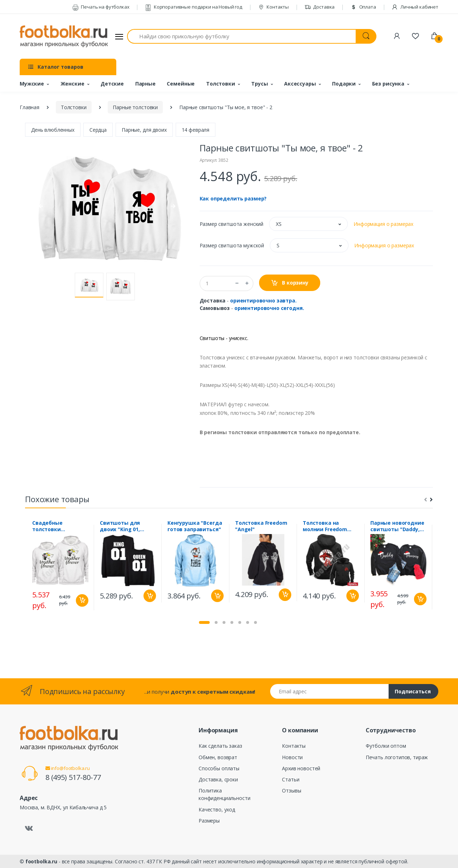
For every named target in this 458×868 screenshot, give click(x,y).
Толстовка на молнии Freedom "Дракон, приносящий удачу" (330, 526)
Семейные (181, 84)
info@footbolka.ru (68, 768)
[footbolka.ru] (64, 37)
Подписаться (413, 691)
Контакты (274, 7)
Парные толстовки (135, 107)
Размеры (209, 821)
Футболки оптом (386, 746)
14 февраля (196, 130)
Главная (30, 107)
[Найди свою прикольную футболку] (242, 36)
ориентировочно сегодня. (269, 308)
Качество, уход (217, 809)
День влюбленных (53, 130)
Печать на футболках (101, 7)
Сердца (98, 130)
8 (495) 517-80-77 (73, 777)
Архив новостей (301, 768)
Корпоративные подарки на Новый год (194, 7)
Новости (292, 757)
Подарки (344, 84)
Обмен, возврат (218, 757)
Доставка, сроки (218, 779)
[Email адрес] (330, 691)
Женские (72, 84)
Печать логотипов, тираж (397, 757)
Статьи (291, 779)
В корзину (290, 283)
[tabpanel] (60, 568)
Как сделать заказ (220, 746)
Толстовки (221, 84)
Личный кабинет (415, 7)
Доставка (320, 7)
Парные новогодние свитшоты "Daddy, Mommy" (397, 526)
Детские (112, 84)
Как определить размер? (233, 198)
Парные (145, 84)
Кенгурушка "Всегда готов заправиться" (195, 526)
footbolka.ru (41, 861)
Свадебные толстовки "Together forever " (58, 526)
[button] (308, 224)
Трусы (259, 84)
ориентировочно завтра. (263, 300)
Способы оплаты (219, 768)
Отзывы (291, 791)
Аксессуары (300, 84)
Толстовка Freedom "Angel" (261, 526)
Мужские (32, 84)
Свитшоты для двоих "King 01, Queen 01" (120, 526)
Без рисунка (388, 84)
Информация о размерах (383, 224)
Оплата (363, 7)
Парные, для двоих (144, 130)
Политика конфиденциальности (224, 794)
